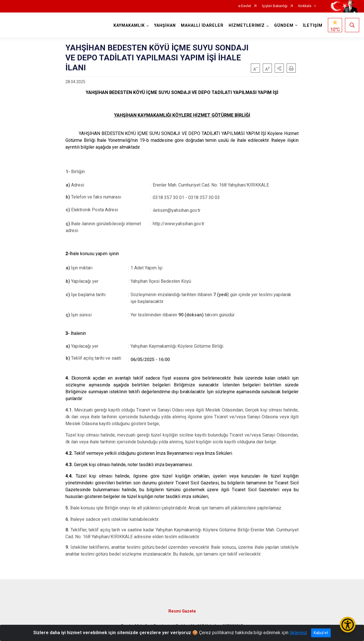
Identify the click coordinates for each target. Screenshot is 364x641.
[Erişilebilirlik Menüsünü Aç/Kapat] (348, 625)
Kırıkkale (305, 6)
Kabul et (321, 633)
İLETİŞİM (313, 25)
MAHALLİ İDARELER (202, 25)
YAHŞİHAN (165, 25)
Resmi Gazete (182, 611)
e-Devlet (245, 6)
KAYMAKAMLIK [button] (129, 25)
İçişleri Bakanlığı (275, 6)
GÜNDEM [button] (284, 25)
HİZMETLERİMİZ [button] (247, 25)
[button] (279, 68)
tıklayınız (298, 633)
